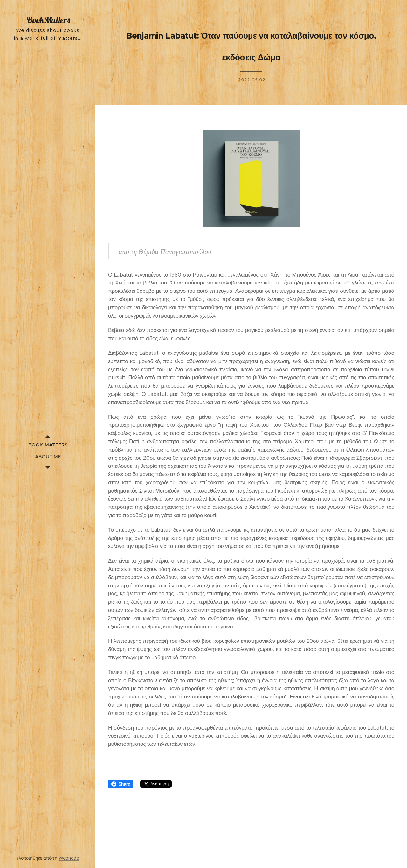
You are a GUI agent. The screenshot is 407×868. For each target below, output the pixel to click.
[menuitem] (48, 445)
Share (121, 784)
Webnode (69, 858)
